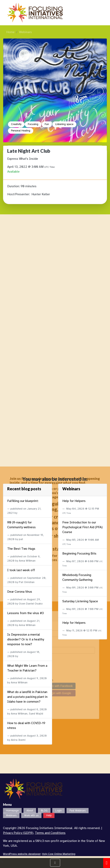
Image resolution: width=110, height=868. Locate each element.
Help (49, 815)
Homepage (12, 811)
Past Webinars (78, 811)
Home (10, 32)
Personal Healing (21, 131)
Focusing (33, 124)
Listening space (64, 124)
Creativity (16, 124)
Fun (47, 124)
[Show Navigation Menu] (55, 863)
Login (59, 811)
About (30, 811)
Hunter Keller (41, 194)
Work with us (31, 815)
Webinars (25, 32)
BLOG (44, 811)
